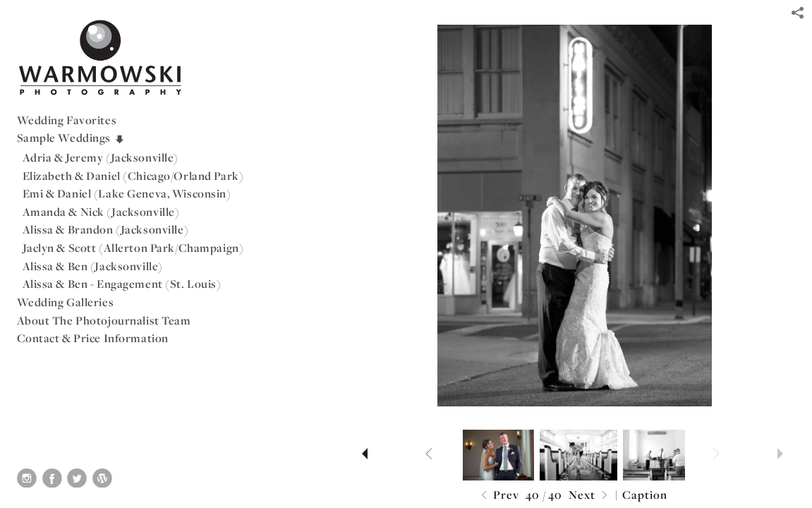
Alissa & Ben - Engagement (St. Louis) (122, 284)
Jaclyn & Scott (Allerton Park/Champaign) (133, 248)
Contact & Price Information (93, 338)
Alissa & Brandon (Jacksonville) (106, 229)
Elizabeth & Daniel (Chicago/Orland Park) (133, 176)
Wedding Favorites (67, 120)
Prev (498, 496)
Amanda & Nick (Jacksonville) (101, 212)
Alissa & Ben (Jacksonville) (93, 266)
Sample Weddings (71, 138)
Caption (645, 495)
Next (590, 496)
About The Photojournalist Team (104, 320)
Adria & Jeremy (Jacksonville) (101, 157)
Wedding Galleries (66, 302)
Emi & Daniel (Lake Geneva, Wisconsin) (127, 193)
